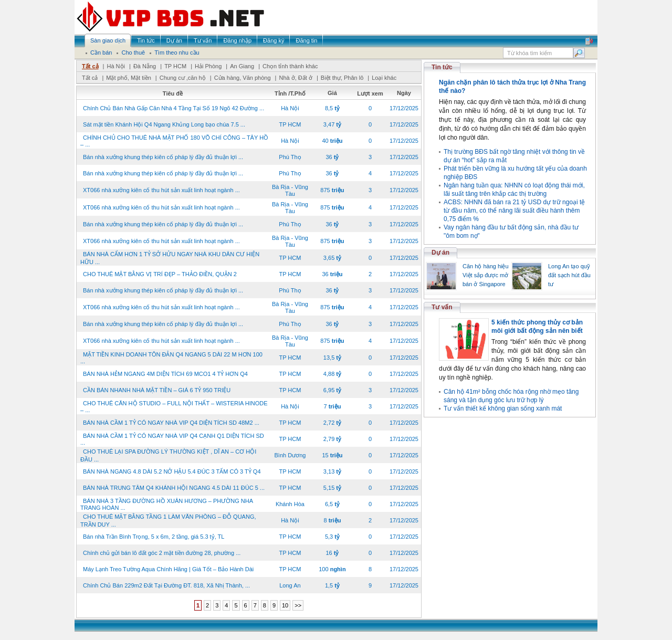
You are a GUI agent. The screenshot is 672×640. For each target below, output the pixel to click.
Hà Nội (116, 66)
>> (298, 605)
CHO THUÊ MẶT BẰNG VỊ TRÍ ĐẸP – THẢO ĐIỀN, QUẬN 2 (160, 274)
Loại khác (384, 78)
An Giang (242, 66)
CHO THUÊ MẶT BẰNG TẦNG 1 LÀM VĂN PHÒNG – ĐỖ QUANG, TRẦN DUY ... (168, 521)
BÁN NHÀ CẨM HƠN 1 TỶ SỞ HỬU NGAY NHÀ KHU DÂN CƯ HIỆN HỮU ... (170, 258)
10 (285, 605)
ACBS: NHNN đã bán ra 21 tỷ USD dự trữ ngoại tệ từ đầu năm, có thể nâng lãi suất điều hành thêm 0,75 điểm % (514, 211)
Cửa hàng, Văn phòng (243, 78)
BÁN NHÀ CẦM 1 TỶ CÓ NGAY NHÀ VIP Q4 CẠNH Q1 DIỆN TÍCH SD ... (172, 439)
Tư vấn (442, 307)
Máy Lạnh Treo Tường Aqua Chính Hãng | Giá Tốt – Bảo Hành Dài (168, 569)
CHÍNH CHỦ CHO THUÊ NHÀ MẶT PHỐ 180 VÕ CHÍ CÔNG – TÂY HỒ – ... (174, 141)
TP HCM (175, 66)
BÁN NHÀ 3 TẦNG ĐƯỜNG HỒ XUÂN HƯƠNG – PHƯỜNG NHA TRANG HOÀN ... (166, 504)
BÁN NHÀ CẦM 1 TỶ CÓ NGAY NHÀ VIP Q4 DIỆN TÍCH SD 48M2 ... (171, 423)
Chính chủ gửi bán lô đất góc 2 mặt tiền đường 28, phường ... (162, 553)
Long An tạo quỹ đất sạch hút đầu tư (569, 275)
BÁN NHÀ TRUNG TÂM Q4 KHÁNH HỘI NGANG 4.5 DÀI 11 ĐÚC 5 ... (174, 488)
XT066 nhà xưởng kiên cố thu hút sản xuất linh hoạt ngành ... (161, 190)
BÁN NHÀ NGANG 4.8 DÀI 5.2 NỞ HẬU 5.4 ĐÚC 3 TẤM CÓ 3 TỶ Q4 (172, 471)
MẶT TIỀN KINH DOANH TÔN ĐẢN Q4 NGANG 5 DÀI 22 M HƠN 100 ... (171, 358)
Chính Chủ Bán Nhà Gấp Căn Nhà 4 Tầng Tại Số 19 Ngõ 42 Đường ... (174, 108)
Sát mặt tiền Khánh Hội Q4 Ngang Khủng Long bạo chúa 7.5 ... (164, 124)
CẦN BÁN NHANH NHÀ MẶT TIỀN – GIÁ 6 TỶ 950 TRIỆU (157, 390)
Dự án (440, 253)
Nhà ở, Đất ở (295, 78)
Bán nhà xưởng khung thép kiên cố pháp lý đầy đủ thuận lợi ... (163, 157)
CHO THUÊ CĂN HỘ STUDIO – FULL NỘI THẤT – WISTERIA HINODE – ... (174, 407)
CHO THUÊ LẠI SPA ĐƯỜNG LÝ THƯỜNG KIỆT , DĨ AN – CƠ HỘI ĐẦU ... (168, 455)
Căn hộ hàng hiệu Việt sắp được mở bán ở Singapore (486, 275)
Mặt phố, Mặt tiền (129, 78)
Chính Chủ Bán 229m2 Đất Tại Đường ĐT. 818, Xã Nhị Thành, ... (166, 585)
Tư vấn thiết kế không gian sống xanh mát (503, 408)
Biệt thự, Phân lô (342, 78)
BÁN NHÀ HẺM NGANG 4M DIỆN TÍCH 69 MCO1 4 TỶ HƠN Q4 (165, 374)
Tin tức (442, 67)
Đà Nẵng (145, 66)
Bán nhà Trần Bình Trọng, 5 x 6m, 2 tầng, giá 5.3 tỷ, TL (154, 537)
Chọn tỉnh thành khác (290, 66)
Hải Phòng (208, 66)
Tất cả (90, 66)
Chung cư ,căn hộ (183, 78)
